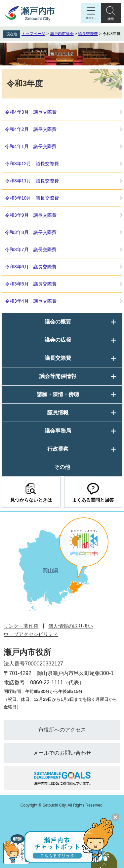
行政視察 (58, 449)
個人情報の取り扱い (71, 626)
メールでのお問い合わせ (62, 753)
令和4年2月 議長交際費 (31, 129)
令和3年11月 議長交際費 (32, 181)
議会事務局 (58, 431)
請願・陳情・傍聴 (58, 394)
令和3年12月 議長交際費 (32, 164)
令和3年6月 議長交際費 (31, 267)
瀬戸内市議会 (62, 34)
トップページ (33, 34)
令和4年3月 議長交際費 (31, 112)
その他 (62, 467)
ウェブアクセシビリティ (31, 634)
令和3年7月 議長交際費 (31, 249)
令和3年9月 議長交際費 (31, 215)
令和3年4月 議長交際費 (31, 301)
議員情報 (58, 413)
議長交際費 (88, 34)
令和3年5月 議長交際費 (31, 284)
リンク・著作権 (21, 626)
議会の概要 (58, 322)
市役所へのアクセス (62, 730)
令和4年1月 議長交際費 (31, 146)
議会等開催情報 (58, 376)
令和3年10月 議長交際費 (32, 198)
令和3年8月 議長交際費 (31, 232)
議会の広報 (58, 340)
